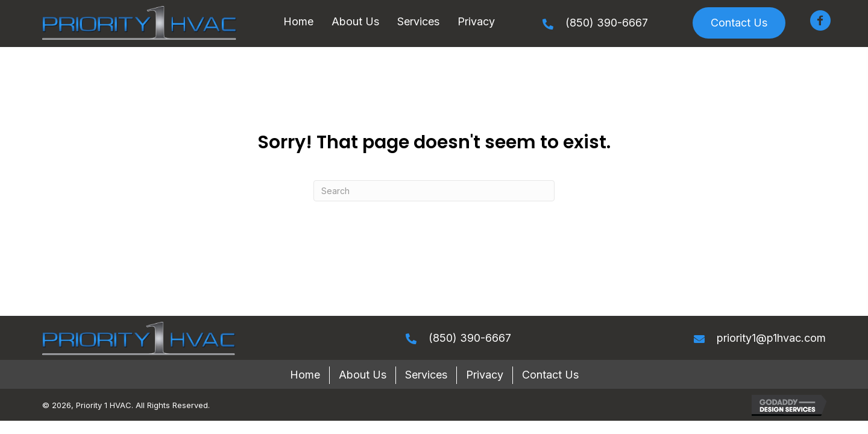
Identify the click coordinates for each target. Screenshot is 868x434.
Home (305, 375)
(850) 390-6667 (607, 23)
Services (426, 375)
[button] (739, 23)
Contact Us (550, 375)
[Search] (434, 191)
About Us (363, 375)
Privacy (485, 375)
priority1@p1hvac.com (771, 338)
